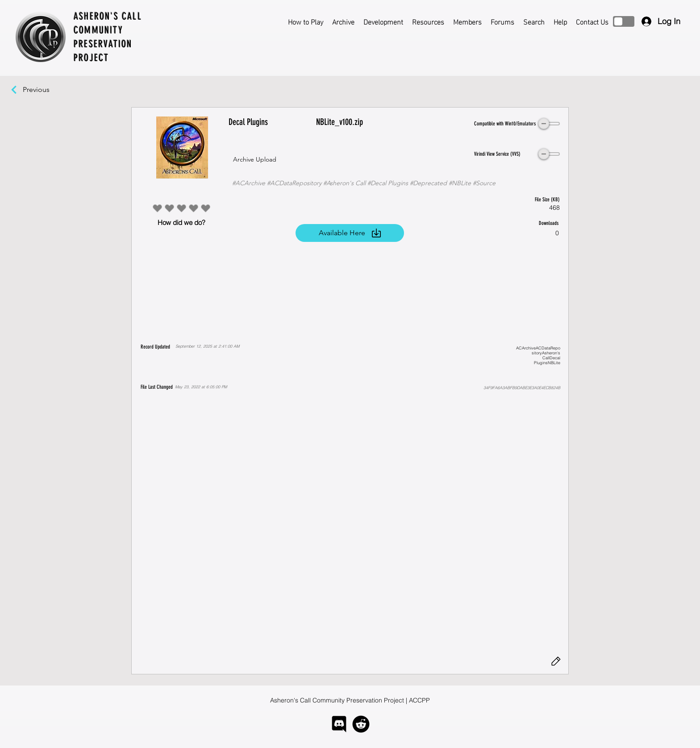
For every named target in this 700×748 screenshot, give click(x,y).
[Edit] (556, 661)
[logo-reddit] (361, 724)
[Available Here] (350, 233)
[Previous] (41, 90)
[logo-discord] (339, 724)
